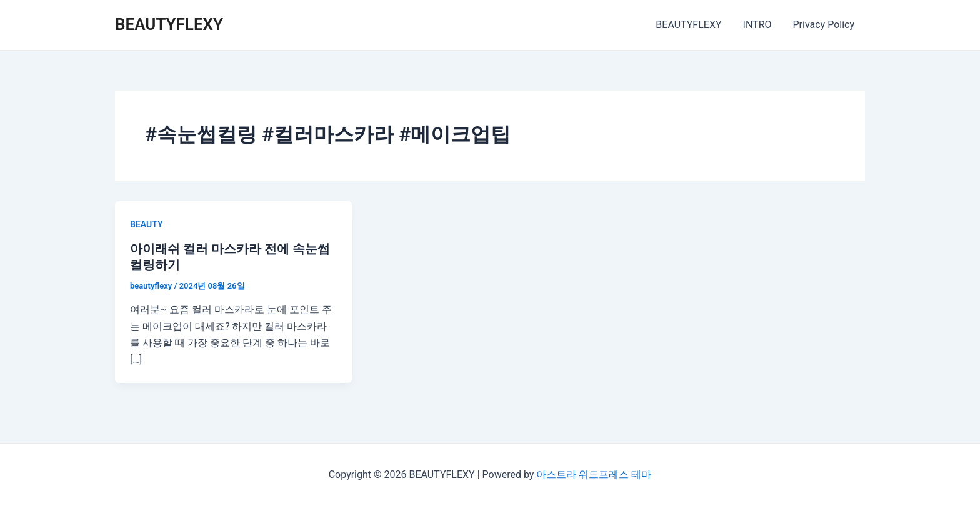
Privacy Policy (825, 25)
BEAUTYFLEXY (169, 24)
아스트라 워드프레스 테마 (594, 474)
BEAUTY (147, 224)
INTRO (759, 25)
